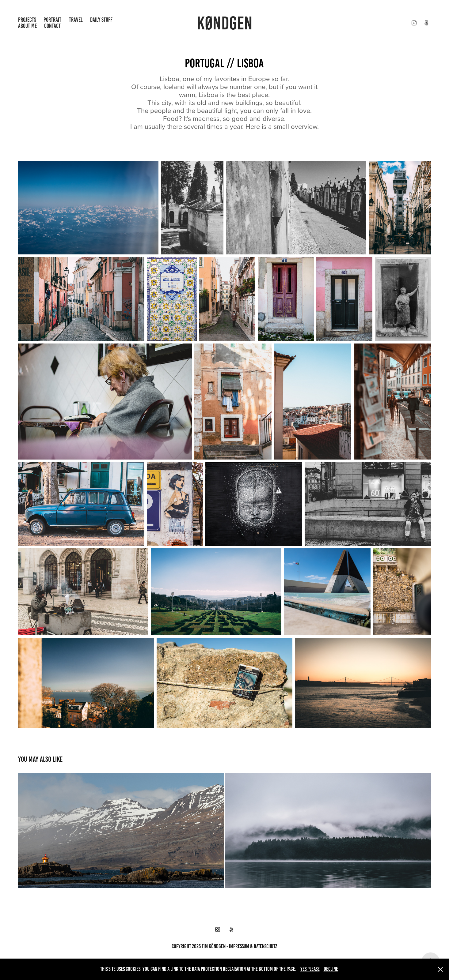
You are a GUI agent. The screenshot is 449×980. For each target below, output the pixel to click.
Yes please (310, 969)
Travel (76, 20)
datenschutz (265, 946)
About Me (27, 26)
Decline (331, 969)
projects (27, 20)
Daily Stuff (101, 20)
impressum (239, 946)
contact (52, 26)
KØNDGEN (225, 23)
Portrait (52, 20)
